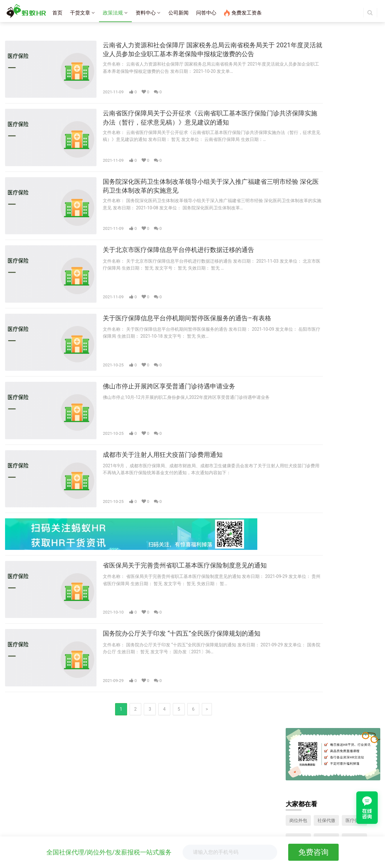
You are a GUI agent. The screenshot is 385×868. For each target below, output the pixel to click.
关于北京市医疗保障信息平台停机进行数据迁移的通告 (172, 231)
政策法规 (113, 13)
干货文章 (80, 13)
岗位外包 (298, 128)
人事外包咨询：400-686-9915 (287, 770)
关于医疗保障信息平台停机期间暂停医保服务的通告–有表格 (181, 293)
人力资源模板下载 (354, 165)
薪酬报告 (142, 828)
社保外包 (17, 781)
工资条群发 (19, 761)
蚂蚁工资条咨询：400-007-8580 (289, 761)
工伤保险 (326, 146)
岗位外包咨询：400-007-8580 (287, 778)
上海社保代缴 (146, 761)
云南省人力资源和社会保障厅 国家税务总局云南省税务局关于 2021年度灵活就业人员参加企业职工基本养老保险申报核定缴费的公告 (181, 51)
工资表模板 (144, 836)
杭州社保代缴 (146, 793)
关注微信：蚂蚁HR (277, 800)
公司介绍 (17, 817)
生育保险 (354, 146)
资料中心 (146, 13)
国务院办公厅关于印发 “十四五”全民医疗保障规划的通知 (175, 584)
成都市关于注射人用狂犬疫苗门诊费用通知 (155, 417)
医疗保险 (354, 128)
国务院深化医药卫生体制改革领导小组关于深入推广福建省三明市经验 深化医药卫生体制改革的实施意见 (182, 174)
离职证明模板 (146, 820)
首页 (57, 13)
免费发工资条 (243, 13)
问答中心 (206, 13)
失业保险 (298, 146)
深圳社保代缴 (146, 778)
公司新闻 (178, 13)
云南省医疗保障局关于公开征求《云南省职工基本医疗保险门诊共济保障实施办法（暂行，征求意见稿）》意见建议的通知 (182, 113)
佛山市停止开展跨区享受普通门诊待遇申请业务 (161, 355)
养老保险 (298, 165)
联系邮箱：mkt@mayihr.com (286, 785)
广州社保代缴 (146, 785)
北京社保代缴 (146, 770)
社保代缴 (326, 128)
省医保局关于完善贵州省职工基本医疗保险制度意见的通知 (179, 523)
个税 (322, 165)
